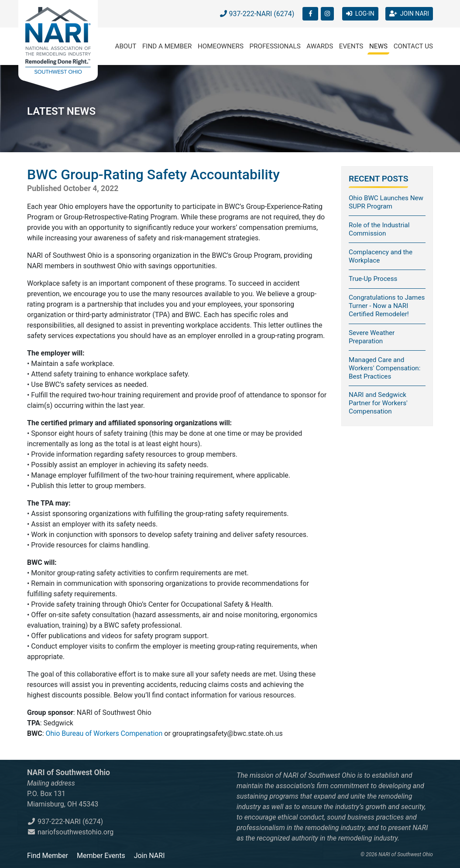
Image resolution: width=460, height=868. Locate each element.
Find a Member (167, 46)
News (378, 46)
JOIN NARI (409, 14)
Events (351, 46)
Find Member (48, 856)
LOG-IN (360, 14)
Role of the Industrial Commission (379, 229)
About (126, 46)
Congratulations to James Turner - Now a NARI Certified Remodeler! (387, 306)
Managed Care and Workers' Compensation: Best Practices (384, 368)
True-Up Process (373, 279)
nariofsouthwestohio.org (70, 832)
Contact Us (413, 46)
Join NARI (149, 856)
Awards (320, 46)
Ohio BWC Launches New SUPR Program (386, 202)
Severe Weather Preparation (372, 337)
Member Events (101, 856)
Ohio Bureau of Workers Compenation (104, 733)
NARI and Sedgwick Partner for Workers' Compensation (378, 403)
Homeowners (221, 46)
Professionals (275, 46)
